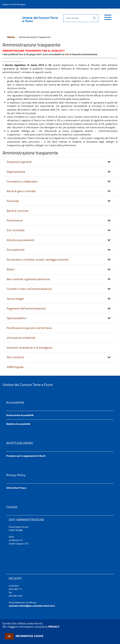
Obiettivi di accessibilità (18, 424)
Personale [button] (13, 201)
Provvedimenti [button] (16, 250)
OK (9, 636)
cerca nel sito (72, 18)
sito (67, 54)
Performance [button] (15, 220)
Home (11, 37)
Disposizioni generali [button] (19, 162)
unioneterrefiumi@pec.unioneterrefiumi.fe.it (32, 606)
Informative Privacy (16, 488)
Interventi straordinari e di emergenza (29, 348)
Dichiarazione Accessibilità (20, 415)
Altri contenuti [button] (15, 357)
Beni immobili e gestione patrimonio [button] (28, 279)
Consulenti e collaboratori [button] (22, 181)
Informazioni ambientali (21, 338)
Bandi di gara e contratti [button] (21, 191)
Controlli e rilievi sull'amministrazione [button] (29, 289)
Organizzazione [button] (16, 172)
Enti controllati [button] (16, 230)
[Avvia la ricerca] (94, 18)
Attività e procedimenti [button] (20, 240)
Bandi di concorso (18, 211)
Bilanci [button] (11, 269)
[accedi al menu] (108, 19)
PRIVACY (54, 627)
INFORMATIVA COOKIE (30, 636)
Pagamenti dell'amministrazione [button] (26, 308)
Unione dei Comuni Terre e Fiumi (40, 19)
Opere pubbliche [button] (16, 318)
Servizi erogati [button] (15, 299)
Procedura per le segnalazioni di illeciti (26, 456)
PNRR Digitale (15, 367)
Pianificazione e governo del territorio (29, 328)
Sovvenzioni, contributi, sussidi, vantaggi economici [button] (38, 260)
